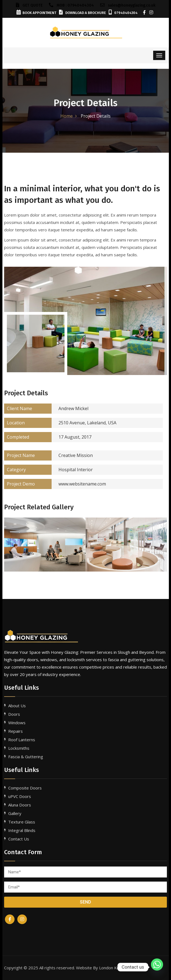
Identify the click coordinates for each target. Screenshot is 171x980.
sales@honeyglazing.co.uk (128, 5)
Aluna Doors (20, 805)
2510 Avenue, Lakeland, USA (60, 423)
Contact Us (19, 839)
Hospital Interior (48, 470)
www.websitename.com (55, 484)
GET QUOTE (29, 5)
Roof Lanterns (22, 740)
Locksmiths (19, 748)
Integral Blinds (22, 830)
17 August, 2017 (48, 437)
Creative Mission (48, 455)
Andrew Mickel (46, 409)
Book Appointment (36, 13)
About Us (17, 706)
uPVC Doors (20, 796)
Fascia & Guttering (26, 757)
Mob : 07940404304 (71, 5)
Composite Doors (25, 788)
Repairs (16, 731)
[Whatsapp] (157, 967)
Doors (14, 714)
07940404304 (123, 13)
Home (67, 116)
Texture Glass (22, 822)
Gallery (15, 813)
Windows (17, 723)
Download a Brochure (82, 13)
